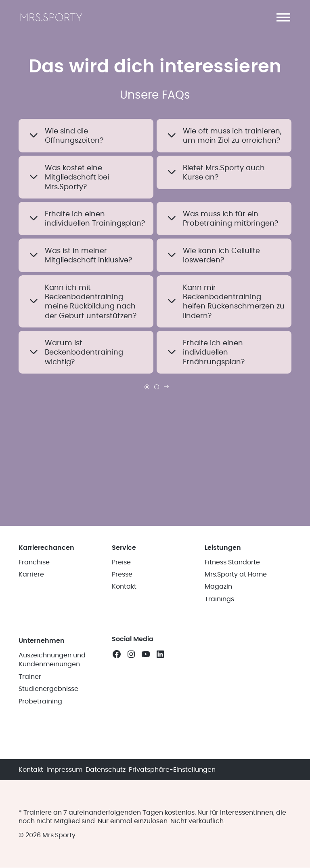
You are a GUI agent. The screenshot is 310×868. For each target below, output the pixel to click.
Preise (121, 562)
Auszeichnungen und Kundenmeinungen (52, 660)
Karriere (31, 574)
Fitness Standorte (232, 562)
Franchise (34, 562)
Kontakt (124, 587)
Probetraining (40, 701)
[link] (157, 387)
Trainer (30, 677)
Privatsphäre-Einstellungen (172, 770)
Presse (122, 574)
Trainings (219, 599)
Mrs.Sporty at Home (236, 574)
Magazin (218, 587)
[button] (283, 17)
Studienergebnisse (48, 689)
